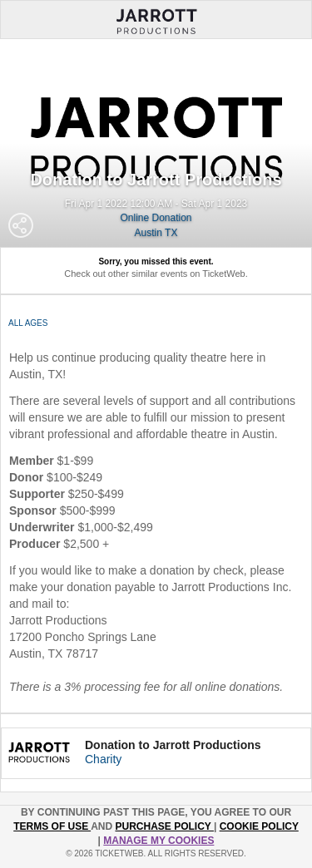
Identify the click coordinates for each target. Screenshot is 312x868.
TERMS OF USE (52, 826)
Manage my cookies (158, 841)
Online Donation (156, 218)
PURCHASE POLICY (164, 826)
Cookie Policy (259, 826)
